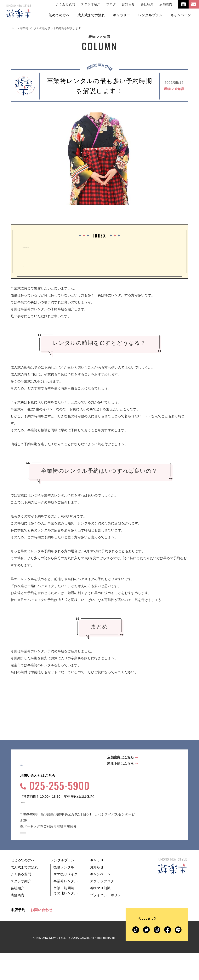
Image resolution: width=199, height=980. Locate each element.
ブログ (111, 4)
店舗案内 (166, 4)
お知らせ (128, 4)
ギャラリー (99, 887)
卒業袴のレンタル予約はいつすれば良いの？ (58, 256)
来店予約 (18, 937)
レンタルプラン (63, 887)
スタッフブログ (102, 908)
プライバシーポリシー (107, 922)
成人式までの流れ (24, 894)
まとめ (29, 265)
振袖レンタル (64, 894)
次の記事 (135, 710)
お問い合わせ (41, 937)
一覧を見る (99, 710)
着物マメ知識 (174, 89)
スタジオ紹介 (91, 4)
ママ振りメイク (66, 901)
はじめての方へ (23, 887)
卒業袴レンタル (66, 908)
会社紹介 (147, 4)
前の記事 (63, 710)
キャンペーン (100, 901)
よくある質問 (65, 4)
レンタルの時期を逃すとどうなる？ (51, 247)
